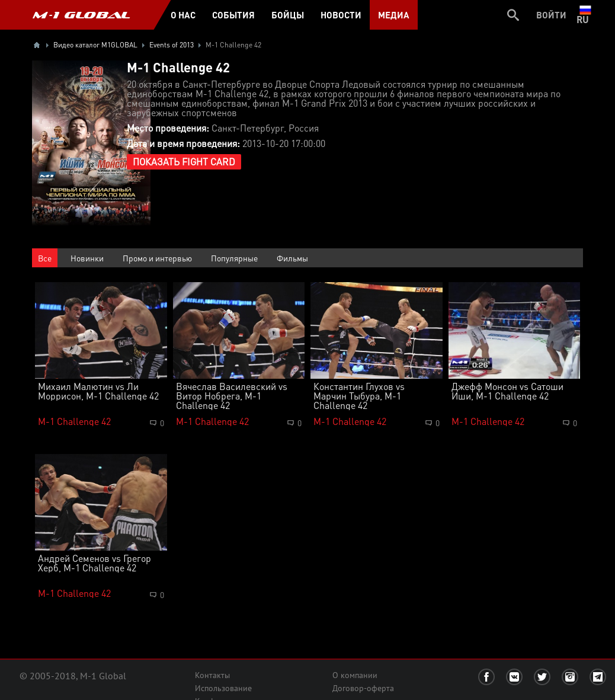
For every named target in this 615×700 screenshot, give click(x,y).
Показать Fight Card (184, 162)
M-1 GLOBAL (81, 15)
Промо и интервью (157, 258)
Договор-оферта (363, 688)
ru (585, 15)
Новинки (87, 258)
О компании (355, 675)
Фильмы (292, 258)
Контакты (212, 675)
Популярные (234, 258)
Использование (223, 688)
